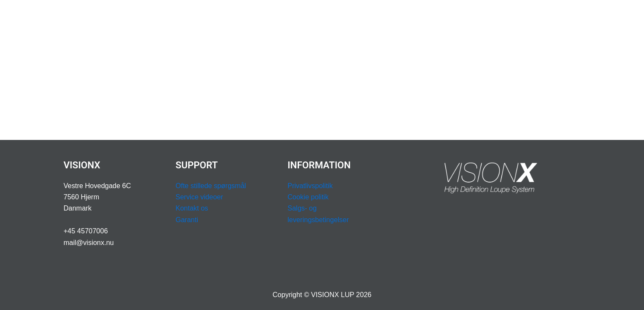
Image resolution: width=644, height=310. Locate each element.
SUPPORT (401, 17)
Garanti (187, 220)
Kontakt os (192, 208)
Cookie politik (308, 197)
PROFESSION (343, 17)
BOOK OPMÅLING (461, 17)
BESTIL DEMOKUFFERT (538, 17)
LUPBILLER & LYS (225, 17)
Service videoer (199, 197)
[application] (252, 17)
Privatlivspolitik (310, 186)
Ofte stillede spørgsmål (211, 186)
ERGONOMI (287, 17)
